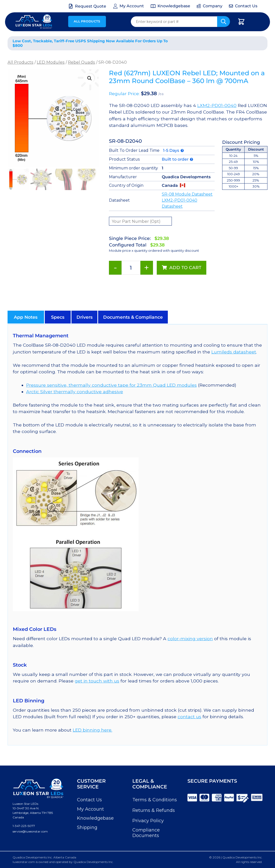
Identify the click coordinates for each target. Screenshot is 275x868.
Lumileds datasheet (234, 352)
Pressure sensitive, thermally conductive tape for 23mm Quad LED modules (111, 385)
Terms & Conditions (155, 800)
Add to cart (185, 267)
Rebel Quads (82, 62)
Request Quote (91, 6)
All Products (87, 21)
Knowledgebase (95, 818)
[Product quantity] (131, 268)
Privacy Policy (148, 821)
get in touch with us (97, 681)
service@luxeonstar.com (30, 831)
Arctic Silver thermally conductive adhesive (75, 392)
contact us (189, 717)
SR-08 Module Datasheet (187, 194)
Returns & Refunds (154, 810)
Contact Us (89, 800)
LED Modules (51, 62)
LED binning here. (92, 730)
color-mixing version (190, 639)
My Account (90, 809)
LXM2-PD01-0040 (217, 105)
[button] (90, 78)
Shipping (87, 827)
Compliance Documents (146, 833)
